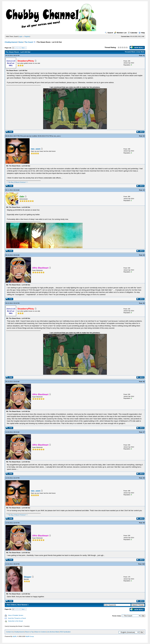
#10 (143, 564)
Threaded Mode (130, 52)
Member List (120, 33)
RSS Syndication (65, 632)
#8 (144, 478)
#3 (144, 190)
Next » (24, 48)
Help (142, 33)
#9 (144, 523)
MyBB (14, 636)
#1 (144, 55)
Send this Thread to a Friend (17, 618)
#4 (144, 255)
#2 (144, 136)
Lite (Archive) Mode (53, 632)
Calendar (133, 33)
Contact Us (10, 632)
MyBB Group (30, 636)
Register (27, 36)
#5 (144, 303)
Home (21, 42)
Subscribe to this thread (15, 621)
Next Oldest (11, 605)
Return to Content (40, 632)
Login (21, 36)
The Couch (29, 42)
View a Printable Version (16, 615)
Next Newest (22, 605)
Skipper (28, 577)
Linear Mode (140, 52)
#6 (144, 382)
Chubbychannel (11, 42)
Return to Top (29, 632)
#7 (144, 432)
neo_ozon (57, 136)
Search (109, 33)
